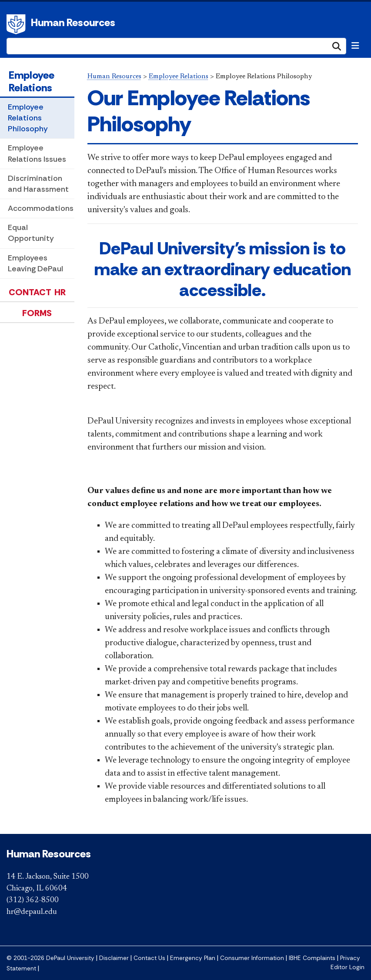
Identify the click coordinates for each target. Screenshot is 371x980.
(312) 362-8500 (33, 900)
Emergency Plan (193, 958)
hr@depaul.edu (32, 912)
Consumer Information (252, 958)
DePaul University (17, 24)
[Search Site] (176, 46)
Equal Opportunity (31, 233)
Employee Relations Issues (37, 153)
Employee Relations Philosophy (28, 118)
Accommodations (41, 208)
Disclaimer (114, 958)
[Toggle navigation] (355, 46)
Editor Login (348, 967)
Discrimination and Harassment (38, 184)
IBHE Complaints (312, 958)
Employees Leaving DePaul (35, 263)
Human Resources (73, 22)
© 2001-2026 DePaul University (50, 958)
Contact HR (37, 292)
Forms (37, 313)
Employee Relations (32, 81)
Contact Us (149, 958)
